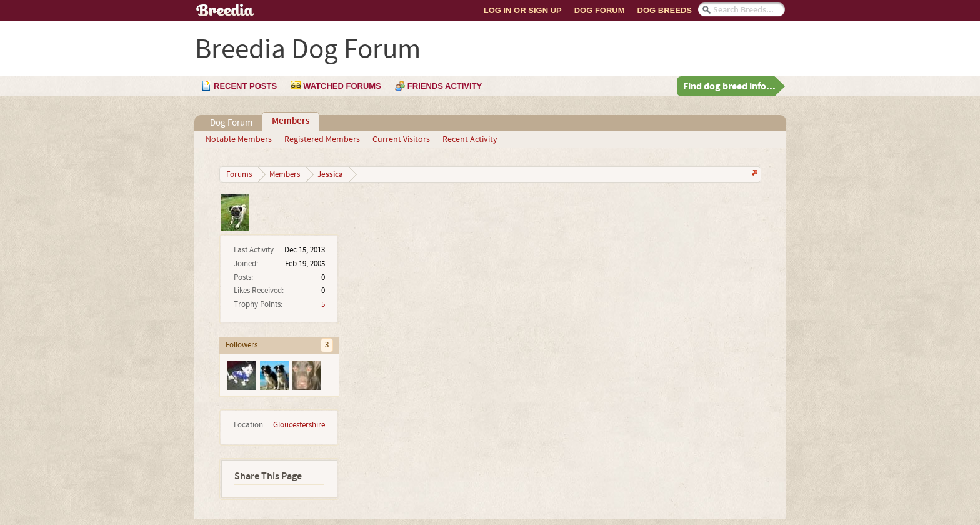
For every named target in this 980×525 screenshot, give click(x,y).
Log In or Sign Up (523, 10)
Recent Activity (470, 139)
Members (291, 121)
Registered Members (322, 139)
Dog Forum (600, 10)
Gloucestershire (299, 425)
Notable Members (239, 139)
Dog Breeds (665, 10)
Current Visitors (401, 139)
